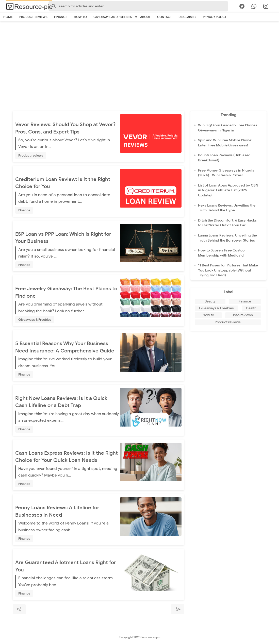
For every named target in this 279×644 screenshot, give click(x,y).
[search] (276, 7)
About (145, 17)
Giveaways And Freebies (113, 17)
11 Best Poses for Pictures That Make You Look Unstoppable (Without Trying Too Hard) (228, 270)
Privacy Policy (215, 17)
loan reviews (243, 315)
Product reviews (33, 17)
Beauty (210, 301)
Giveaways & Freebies (35, 320)
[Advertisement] (140, 68)
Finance (61, 17)
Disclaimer (187, 17)
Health (251, 308)
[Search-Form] (138, 6)
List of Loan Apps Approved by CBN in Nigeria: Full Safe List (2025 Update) (228, 190)
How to (80, 17)
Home (8, 17)
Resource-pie (151, 637)
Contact (165, 17)
